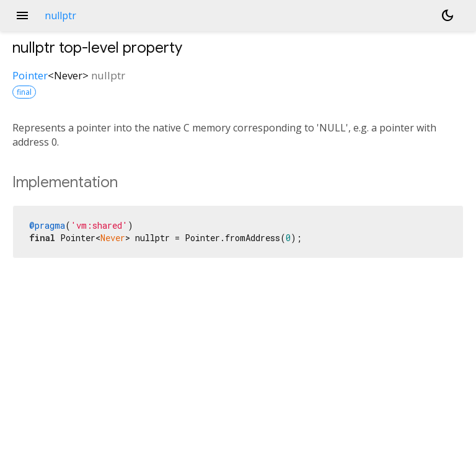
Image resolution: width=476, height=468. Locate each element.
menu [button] (22, 15)
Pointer (30, 75)
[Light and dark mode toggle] (447, 15)
